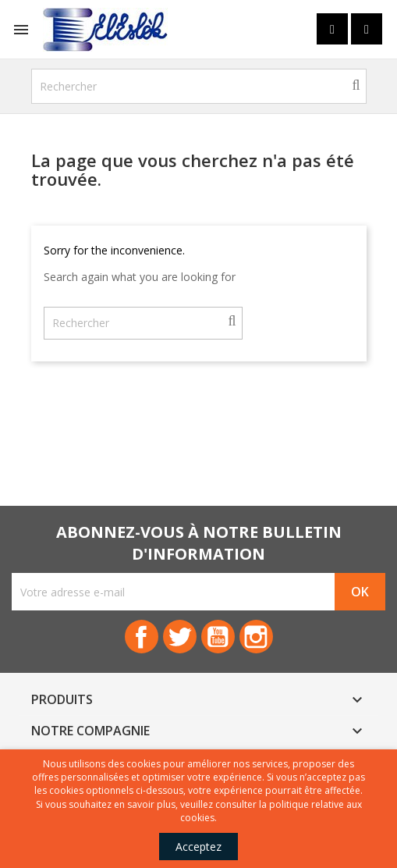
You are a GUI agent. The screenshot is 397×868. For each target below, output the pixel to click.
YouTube (218, 637)
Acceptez (198, 847)
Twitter (180, 637)
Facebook (142, 637)
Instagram (256, 637)
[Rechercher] (199, 86)
